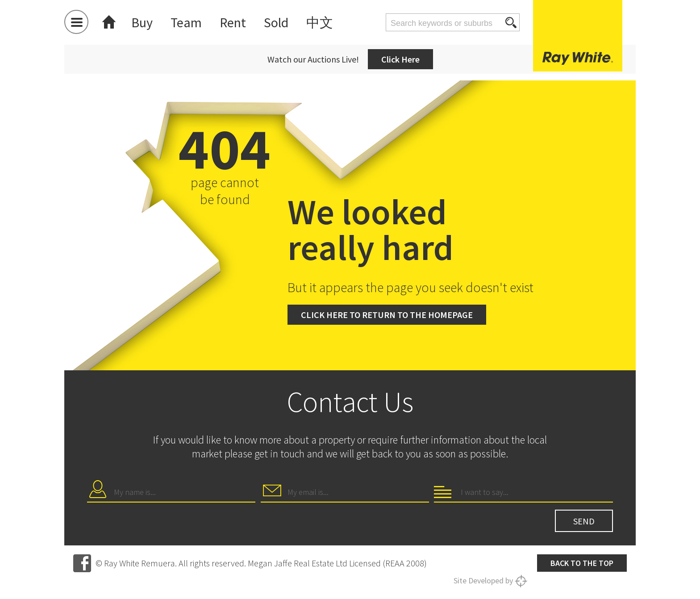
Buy (142, 22)
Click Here (400, 59)
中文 (320, 22)
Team (186, 22)
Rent (233, 22)
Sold (276, 22)
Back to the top (582, 563)
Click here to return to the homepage (387, 315)
